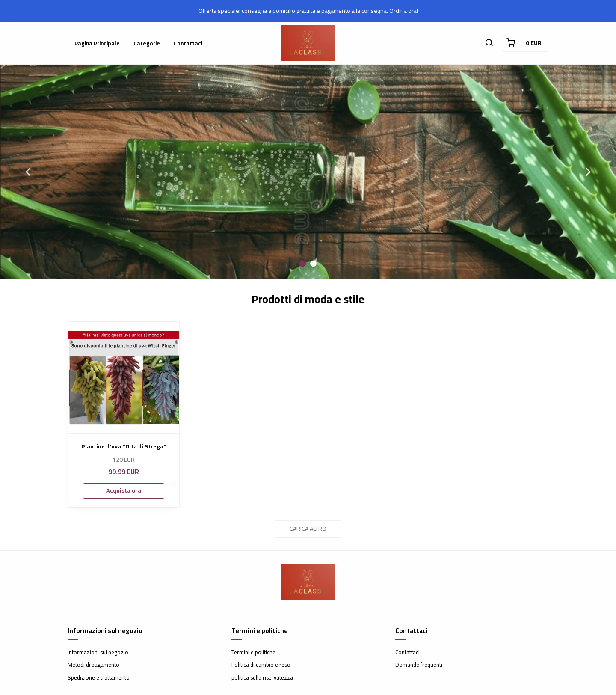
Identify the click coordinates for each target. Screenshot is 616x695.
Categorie (147, 43)
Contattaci (188, 43)
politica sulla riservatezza (262, 678)
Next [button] (588, 172)
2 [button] (313, 264)
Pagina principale (97, 43)
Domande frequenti (419, 665)
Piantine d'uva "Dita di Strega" (124, 447)
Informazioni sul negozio (98, 653)
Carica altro (308, 529)
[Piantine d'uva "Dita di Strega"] (124, 377)
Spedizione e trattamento (99, 678)
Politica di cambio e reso (261, 665)
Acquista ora (124, 490)
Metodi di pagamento (93, 665)
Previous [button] (28, 172)
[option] (308, 172)
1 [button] (303, 264)
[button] (489, 43)
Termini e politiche (253, 653)
